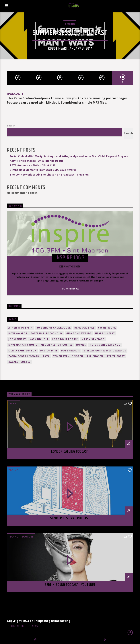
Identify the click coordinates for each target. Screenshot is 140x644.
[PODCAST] (15, 94)
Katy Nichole (39, 339)
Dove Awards (18, 333)
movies (81, 345)
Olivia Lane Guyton (23, 351)
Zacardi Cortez (20, 362)
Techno (70, 24)
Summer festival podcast (70, 518)
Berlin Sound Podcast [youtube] (70, 585)
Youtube (28, 537)
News (35, 626)
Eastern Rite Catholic (47, 333)
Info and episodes (70, 289)
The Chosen (95, 356)
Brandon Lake (84, 328)
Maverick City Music (23, 345)
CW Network (107, 328)
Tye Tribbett (116, 356)
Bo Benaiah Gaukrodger (54, 328)
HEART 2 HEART (105, 333)
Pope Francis (71, 351)
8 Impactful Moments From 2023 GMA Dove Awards (43, 170)
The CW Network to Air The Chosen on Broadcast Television (49, 175)
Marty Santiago (93, 339)
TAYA (46, 356)
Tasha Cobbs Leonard (24, 356)
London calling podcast (70, 452)
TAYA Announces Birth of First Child (33, 165)
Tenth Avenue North (68, 356)
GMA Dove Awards (79, 333)
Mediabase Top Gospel (57, 345)
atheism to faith (21, 328)
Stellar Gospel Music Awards (105, 351)
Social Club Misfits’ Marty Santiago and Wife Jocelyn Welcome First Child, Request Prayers (69, 156)
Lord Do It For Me (65, 339)
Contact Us (18, 626)
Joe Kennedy (17, 339)
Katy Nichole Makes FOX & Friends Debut (36, 161)
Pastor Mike (49, 351)
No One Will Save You (105, 345)
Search (11, 126)
